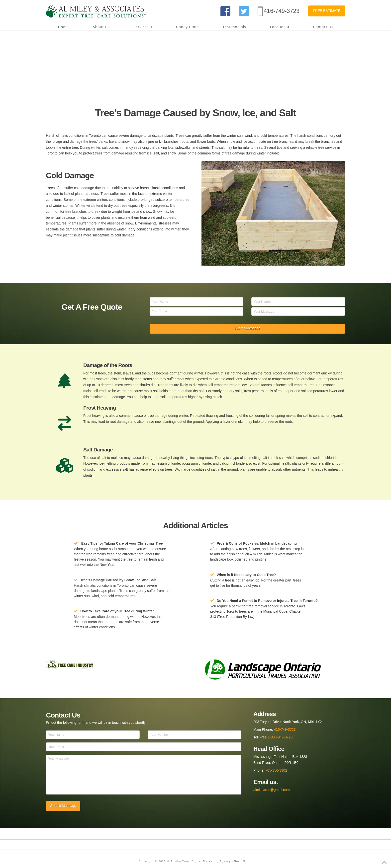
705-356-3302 (276, 770)
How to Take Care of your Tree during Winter (117, 611)
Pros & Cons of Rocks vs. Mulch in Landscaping (257, 543)
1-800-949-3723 (280, 737)
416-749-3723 (282, 11)
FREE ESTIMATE (327, 11)
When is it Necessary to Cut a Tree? (246, 575)
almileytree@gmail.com (272, 790)
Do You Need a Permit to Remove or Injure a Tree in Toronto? (267, 601)
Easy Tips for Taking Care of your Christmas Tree (122, 543)
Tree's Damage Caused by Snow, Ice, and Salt (118, 580)
